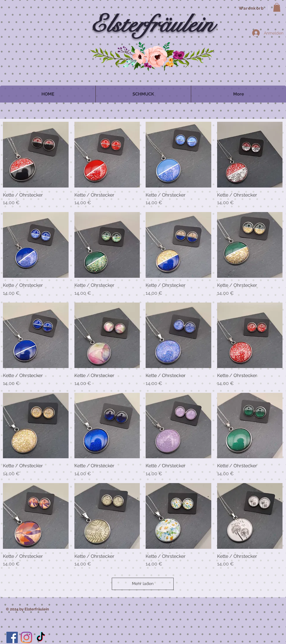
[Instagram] (26, 637)
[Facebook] (12, 637)
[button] (277, 7)
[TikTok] (41, 637)
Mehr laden (143, 584)
